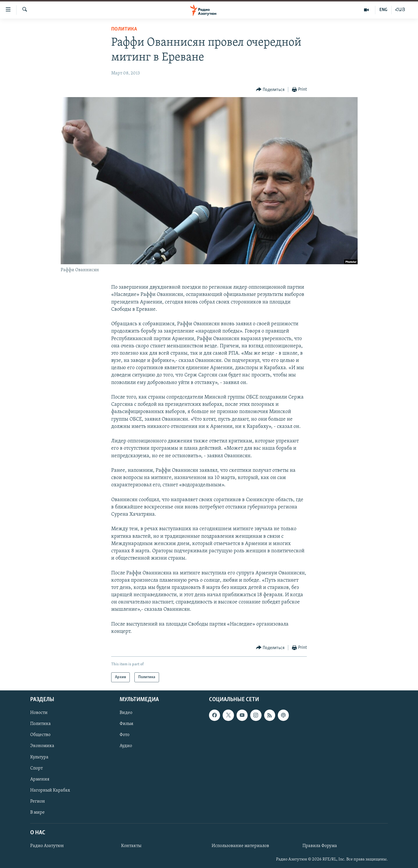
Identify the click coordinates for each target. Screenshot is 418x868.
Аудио (126, 746)
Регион (38, 801)
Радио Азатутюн (47, 846)
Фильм (126, 724)
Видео (126, 713)
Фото (125, 735)
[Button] (270, 90)
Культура (39, 757)
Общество (40, 735)
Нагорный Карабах (50, 790)
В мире (37, 812)
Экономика (42, 746)
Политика (124, 29)
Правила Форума (320, 846)
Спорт (36, 768)
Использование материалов (240, 846)
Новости (39, 713)
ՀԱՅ (400, 10)
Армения (40, 779)
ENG (383, 10)
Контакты (131, 846)
